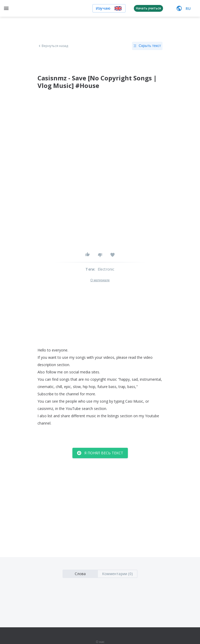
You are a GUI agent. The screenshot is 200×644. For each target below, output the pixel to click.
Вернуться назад (53, 46)
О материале (100, 280)
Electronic (106, 269)
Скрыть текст (147, 46)
